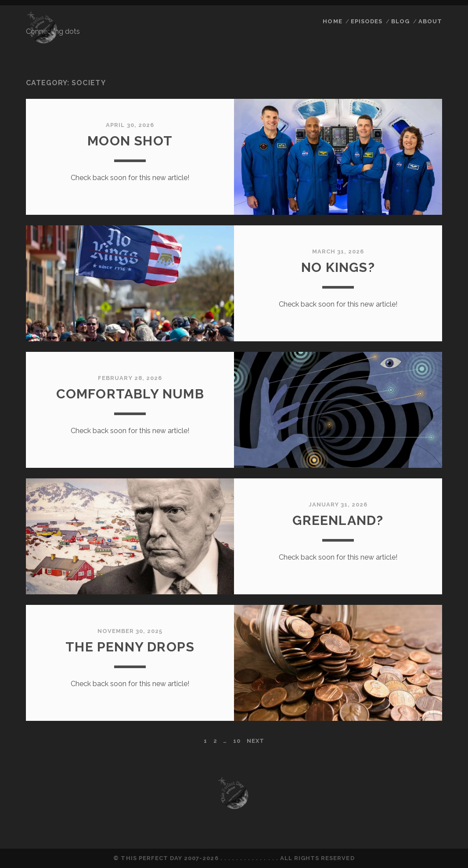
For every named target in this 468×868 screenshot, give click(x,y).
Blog (400, 21)
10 (237, 741)
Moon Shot (130, 141)
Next (256, 741)
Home (332, 21)
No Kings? (338, 267)
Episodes (367, 21)
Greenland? (338, 520)
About (430, 21)
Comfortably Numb (130, 394)
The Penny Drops (130, 647)
